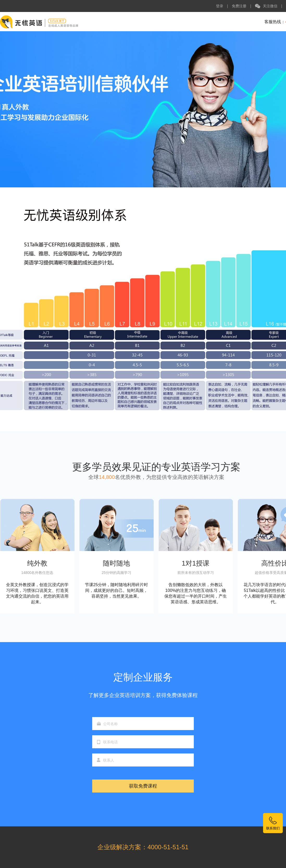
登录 (220, 6)
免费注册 (239, 6)
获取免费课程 (143, 786)
